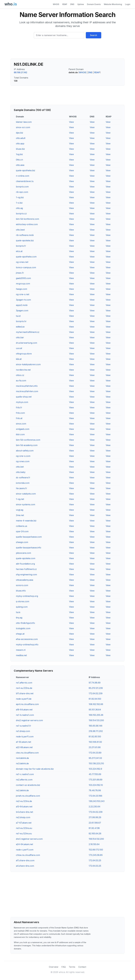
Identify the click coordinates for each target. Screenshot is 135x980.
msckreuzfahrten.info (27, 386)
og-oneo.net (22, 262)
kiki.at (19, 359)
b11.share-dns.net (25, 693)
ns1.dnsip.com (23, 731)
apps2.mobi (22, 305)
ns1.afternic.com (24, 683)
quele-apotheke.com (26, 257)
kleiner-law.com (24, 122)
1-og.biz (20, 197)
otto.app (20, 143)
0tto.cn (19, 160)
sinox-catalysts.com (26, 494)
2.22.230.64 (95, 807)
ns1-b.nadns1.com (25, 715)
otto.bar (20, 337)
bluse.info (21, 591)
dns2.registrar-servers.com (29, 720)
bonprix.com (22, 187)
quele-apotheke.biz (26, 170)
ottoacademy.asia (25, 580)
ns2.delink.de (22, 790)
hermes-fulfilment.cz (26, 569)
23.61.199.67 (95, 823)
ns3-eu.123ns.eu (24, 828)
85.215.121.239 (96, 688)
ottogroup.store (24, 354)
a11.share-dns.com (25, 860)
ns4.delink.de (22, 758)
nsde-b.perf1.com (25, 737)
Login (128, 4)
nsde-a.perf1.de (24, 699)
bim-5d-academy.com (27, 445)
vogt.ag (20, 510)
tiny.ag (19, 618)
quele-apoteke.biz (25, 240)
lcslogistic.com (23, 628)
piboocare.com (23, 553)
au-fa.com (21, 381)
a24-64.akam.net (24, 844)
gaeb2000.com (23, 278)
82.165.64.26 (95, 833)
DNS (72, 4)
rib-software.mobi (25, 235)
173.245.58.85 (96, 855)
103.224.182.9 (95, 769)
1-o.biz (19, 203)
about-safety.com (25, 451)
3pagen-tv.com (23, 300)
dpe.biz (20, 133)
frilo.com (20, 413)
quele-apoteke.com (26, 558)
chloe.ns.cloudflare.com (28, 855)
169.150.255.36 (96, 715)
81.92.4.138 (94, 828)
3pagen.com (22, 311)
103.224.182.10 (96, 785)
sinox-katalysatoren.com (28, 364)
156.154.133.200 (96, 720)
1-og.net (20, 499)
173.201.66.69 (96, 780)
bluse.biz (20, 149)
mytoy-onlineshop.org (27, 596)
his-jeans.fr (21, 488)
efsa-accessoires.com (27, 639)
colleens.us (22, 526)
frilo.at (19, 418)
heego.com (21, 289)
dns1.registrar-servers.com (29, 839)
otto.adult (21, 138)
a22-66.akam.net (24, 747)
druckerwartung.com (26, 343)
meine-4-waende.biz (26, 521)
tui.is (18, 612)
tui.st (18, 316)
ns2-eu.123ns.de (24, 801)
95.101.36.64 (95, 710)
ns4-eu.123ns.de (24, 688)
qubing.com (22, 607)
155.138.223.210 (96, 763)
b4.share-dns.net (24, 812)
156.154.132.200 (96, 839)
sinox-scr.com (23, 127)
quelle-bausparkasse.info (29, 548)
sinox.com (21, 424)
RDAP (65, 4)
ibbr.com (20, 434)
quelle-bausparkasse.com (29, 537)
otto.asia (20, 165)
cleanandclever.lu (25, 181)
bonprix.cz (21, 214)
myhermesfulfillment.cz (28, 332)
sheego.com (22, 542)
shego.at (20, 634)
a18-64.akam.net (24, 710)
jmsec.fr (20, 273)
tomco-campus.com (26, 267)
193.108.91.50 (95, 742)
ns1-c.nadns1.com (25, 774)
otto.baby (21, 472)
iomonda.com (23, 483)
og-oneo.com (23, 461)
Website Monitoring (113, 4)
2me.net (20, 515)
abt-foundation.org (25, 564)
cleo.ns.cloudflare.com (27, 753)
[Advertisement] (67, 50)
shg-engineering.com (26, 574)
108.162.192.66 (96, 704)
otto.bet (20, 467)
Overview (54, 967)
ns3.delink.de (22, 763)
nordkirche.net (23, 370)
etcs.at (19, 251)
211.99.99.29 (95, 817)
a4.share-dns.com (25, 866)
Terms (72, 967)
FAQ (64, 967)
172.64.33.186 (95, 796)
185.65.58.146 (96, 726)
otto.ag (19, 208)
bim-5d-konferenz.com (27, 219)
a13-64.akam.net (24, 807)
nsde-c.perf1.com (25, 850)
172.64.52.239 (96, 693)
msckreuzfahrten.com (27, 391)
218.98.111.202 (96, 731)
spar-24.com (22, 531)
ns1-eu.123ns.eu (24, 833)
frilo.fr (19, 407)
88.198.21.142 (21, 72)
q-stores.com (23, 601)
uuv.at (19, 348)
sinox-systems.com (26, 504)
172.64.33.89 (95, 753)
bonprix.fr (21, 246)
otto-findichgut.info (25, 623)
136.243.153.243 (97, 801)
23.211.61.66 (95, 747)
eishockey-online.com (27, 224)
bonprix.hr (21, 321)
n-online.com (23, 176)
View (71, 122)
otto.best (20, 230)
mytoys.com (22, 402)
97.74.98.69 (95, 683)
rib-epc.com (22, 192)
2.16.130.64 (94, 844)
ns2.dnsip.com (23, 817)
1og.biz (19, 154)
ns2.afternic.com (24, 780)
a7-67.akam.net (24, 823)
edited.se (20, 327)
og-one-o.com (23, 456)
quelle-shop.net (24, 397)
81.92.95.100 (95, 737)
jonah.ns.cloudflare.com (28, 796)
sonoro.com (22, 585)
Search (94, 35)
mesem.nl (21, 650)
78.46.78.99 (95, 790)
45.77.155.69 (95, 774)
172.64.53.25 (95, 860)
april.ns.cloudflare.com (27, 704)
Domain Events (94, 4)
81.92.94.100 (95, 699)
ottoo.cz (20, 375)
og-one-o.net (23, 294)
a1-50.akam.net (23, 742)
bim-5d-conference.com (28, 440)
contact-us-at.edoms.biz (28, 785)
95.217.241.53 (95, 758)
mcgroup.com (23, 284)
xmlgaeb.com (23, 429)
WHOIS (56, 4)
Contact (82, 967)
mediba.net (21, 655)
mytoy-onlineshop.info (27, 645)
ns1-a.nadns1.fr (24, 726)
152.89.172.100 (96, 850)
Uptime (81, 4)
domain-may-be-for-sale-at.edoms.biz (35, 769)
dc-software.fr (23, 478)
